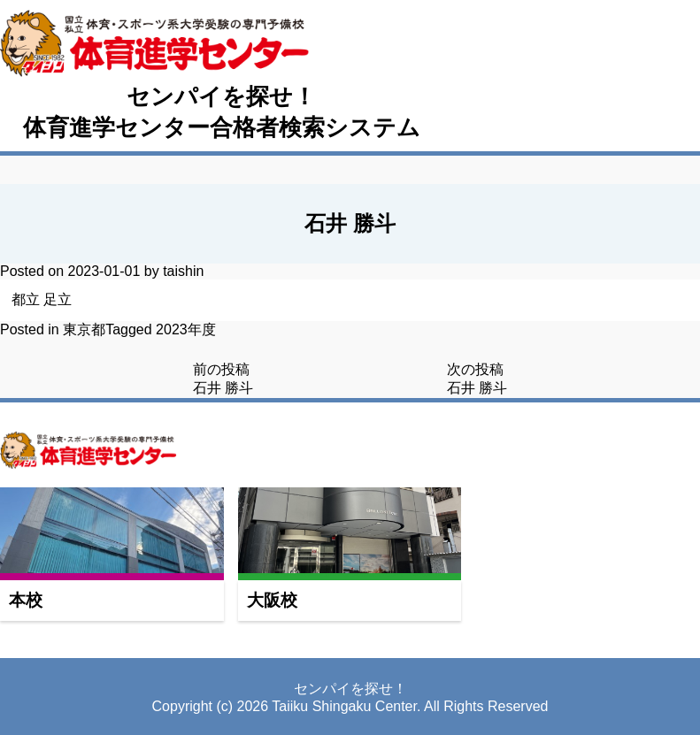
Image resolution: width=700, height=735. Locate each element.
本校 (26, 600)
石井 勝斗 (223, 388)
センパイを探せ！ (221, 96)
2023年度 (186, 329)
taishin (183, 271)
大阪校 (272, 600)
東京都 (84, 329)
